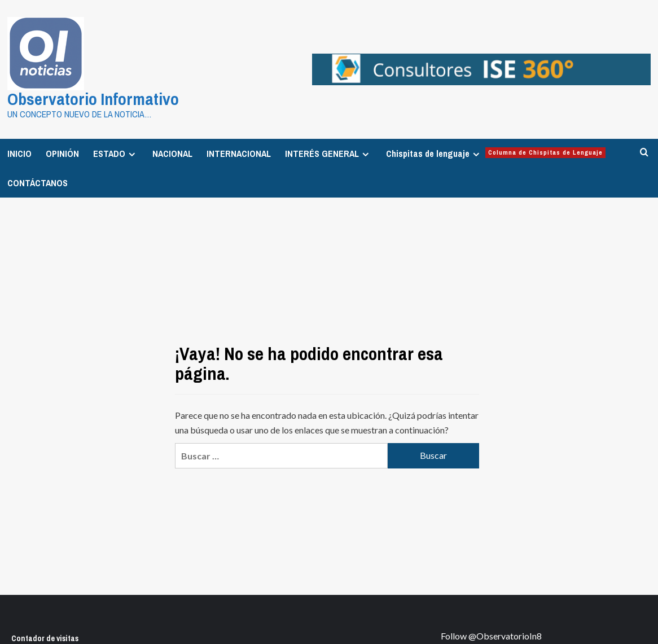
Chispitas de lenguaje (496, 154)
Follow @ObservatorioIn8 (491, 636)
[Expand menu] (132, 154)
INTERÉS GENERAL (328, 154)
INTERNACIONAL (239, 154)
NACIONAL (172, 154)
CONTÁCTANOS (38, 183)
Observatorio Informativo (93, 99)
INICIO (19, 154)
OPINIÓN (62, 154)
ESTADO (116, 154)
